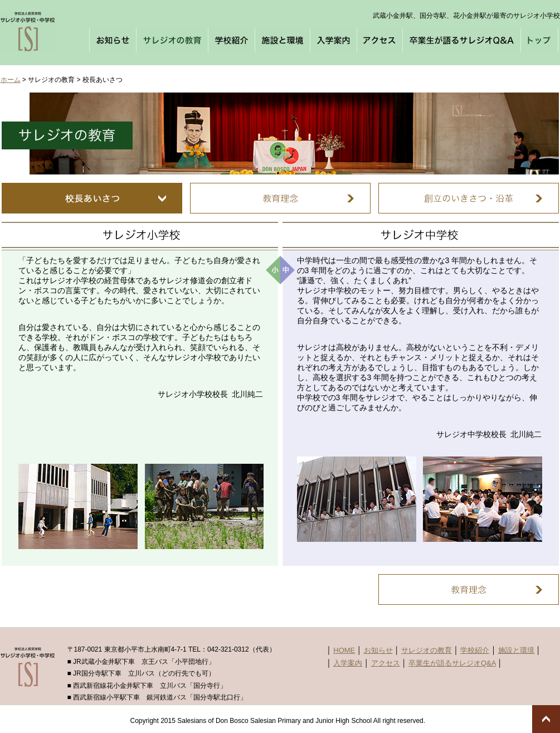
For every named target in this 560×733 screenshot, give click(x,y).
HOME (344, 650)
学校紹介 (475, 650)
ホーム (11, 80)
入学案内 (348, 663)
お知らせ (378, 650)
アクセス (386, 663)
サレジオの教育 (427, 650)
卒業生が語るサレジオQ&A (452, 663)
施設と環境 (516, 650)
